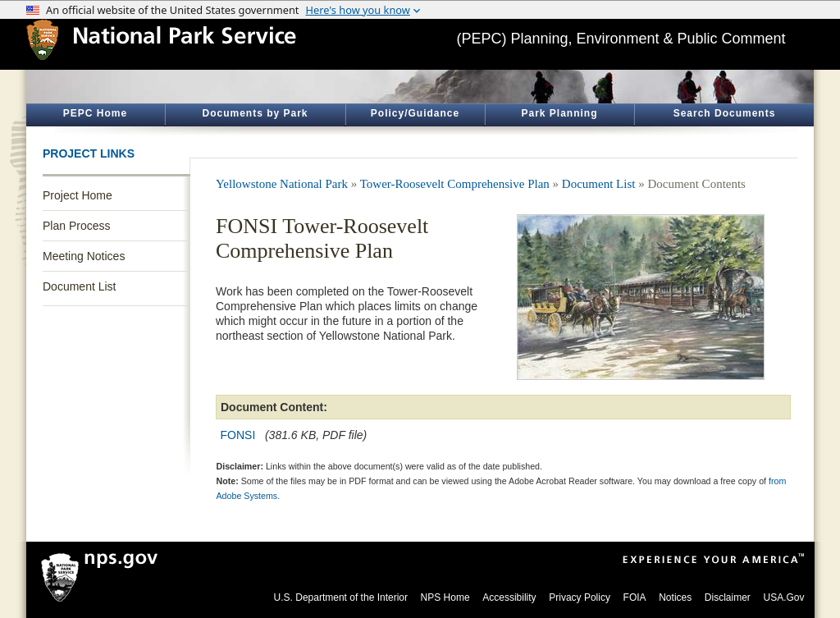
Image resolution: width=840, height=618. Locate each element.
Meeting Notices (84, 256)
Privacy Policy (580, 597)
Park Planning (559, 113)
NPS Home (445, 597)
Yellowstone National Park (282, 184)
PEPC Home (95, 113)
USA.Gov (783, 597)
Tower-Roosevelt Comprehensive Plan (455, 184)
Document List (79, 286)
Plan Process (76, 226)
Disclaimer (728, 597)
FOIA (635, 597)
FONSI (238, 435)
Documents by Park (255, 113)
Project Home (78, 195)
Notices (675, 597)
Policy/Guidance (415, 113)
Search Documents (725, 113)
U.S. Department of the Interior (341, 597)
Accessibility (509, 597)
